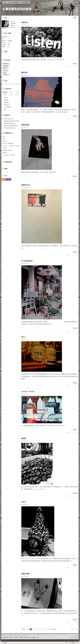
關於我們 (11, 637)
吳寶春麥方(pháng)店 (8, 150)
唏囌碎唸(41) (6, 63)
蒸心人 (24, 337)
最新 (75, 18)
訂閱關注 (13, 25)
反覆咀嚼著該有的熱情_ (18, 9)
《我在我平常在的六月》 (8, 119)
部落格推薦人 (8, 162)
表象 (4, 139)
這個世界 (5, 153)
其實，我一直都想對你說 (8, 143)
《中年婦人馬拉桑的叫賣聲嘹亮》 (10, 126)
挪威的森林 (25, 125)
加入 (70, 643)
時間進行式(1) (6, 75)
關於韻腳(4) (6, 67)
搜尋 (18, 55)
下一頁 (49, 629)
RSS (3, 179)
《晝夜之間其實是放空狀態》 (9, 123)
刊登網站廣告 (5, 637)
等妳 (4, 137)
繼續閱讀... (75, 64)
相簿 (16, 2)
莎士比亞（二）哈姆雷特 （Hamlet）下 (12, 146)
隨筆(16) (5, 73)
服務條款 (21, 637)
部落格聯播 (8, 179)
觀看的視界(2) (6, 65)
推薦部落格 (13, 23)
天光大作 (5, 148)
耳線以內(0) (6, 71)
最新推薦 (17, 92)
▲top (77, 636)
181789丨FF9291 (28, 392)
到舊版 (37, 10)
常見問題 (16, 637)
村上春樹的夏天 (27, 261)
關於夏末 (25, 72)
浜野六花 (4, 28)
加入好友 (13, 21)
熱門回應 (11, 95)
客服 (38, 637)
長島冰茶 (25, 22)
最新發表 (5, 92)
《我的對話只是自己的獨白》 (9, 128)
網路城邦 (73, 643)
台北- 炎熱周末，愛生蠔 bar (9, 155)
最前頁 (24, 629)
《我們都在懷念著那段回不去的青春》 (11, 121)
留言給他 (13, 27)
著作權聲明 (27, 637)
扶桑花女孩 (25, 185)
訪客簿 (26, 2)
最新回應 (11, 92)
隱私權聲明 (33, 637)
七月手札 (5, 141)
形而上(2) (5, 69)
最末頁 (54, 629)
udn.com (76, 637)
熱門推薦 (17, 95)
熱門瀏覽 (5, 95)
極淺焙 (24, 438)
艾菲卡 (24, 502)
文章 (7, 2)
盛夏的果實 (25, 574)
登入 (67, 643)
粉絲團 (5, 643)
